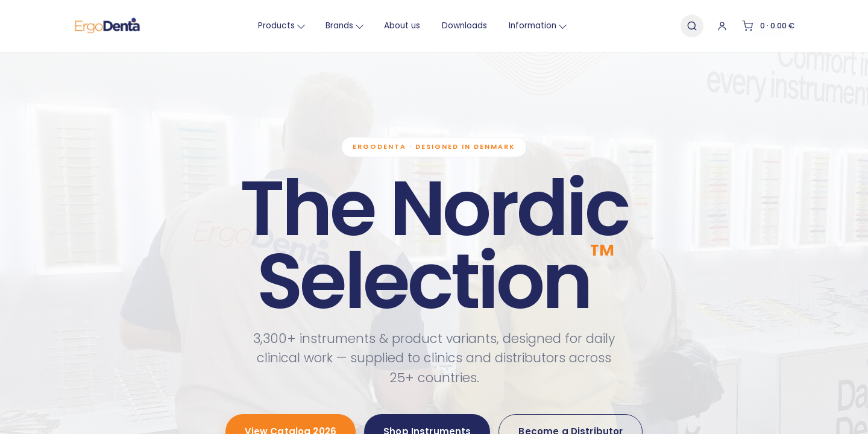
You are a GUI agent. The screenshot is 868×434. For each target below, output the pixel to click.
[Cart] (760, 26)
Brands (334, 26)
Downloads (454, 26)
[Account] (704, 26)
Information (527, 26)
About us (392, 26)
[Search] (673, 26)
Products (271, 26)
